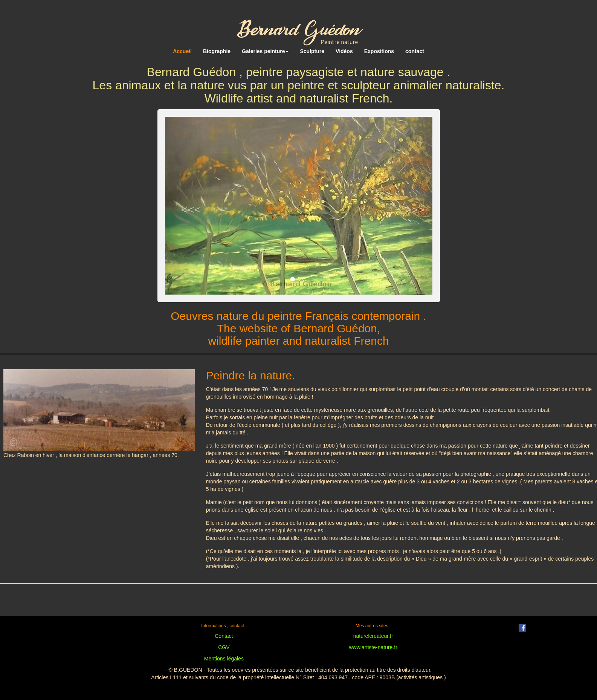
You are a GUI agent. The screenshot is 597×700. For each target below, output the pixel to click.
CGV (224, 647)
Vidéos (344, 51)
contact (415, 51)
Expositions (379, 51)
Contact (224, 636)
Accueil (182, 51)
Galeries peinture (265, 51)
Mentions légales (224, 659)
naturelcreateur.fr (373, 636)
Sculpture (312, 51)
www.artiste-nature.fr (373, 647)
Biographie (217, 51)
